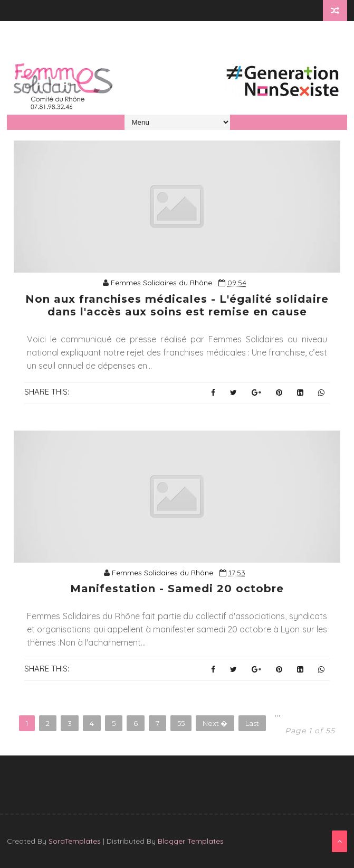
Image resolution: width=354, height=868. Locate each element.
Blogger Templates (191, 841)
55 (181, 723)
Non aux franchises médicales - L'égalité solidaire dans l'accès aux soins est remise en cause (177, 305)
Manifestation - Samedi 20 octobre (177, 589)
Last (252, 723)
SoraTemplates (75, 841)
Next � (215, 723)
